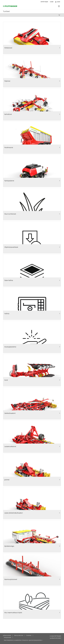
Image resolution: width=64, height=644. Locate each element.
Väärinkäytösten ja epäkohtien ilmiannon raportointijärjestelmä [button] (23, 640)
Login (58, 2)
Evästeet (29, 635)
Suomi (52, 2)
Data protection (19, 635)
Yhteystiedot (7, 637)
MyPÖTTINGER (44, 2)
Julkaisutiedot (7, 635)
